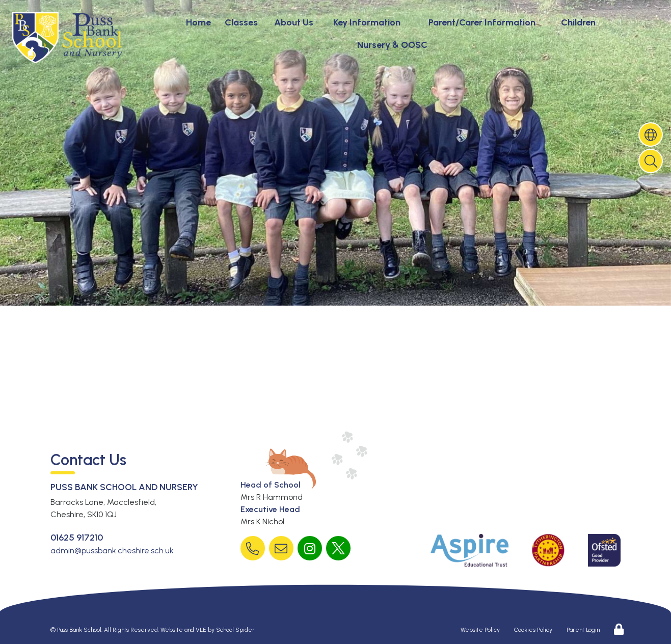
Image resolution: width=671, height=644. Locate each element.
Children (578, 22)
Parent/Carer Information (482, 22)
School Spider (235, 630)
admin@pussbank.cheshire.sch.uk (112, 551)
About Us (294, 22)
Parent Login (583, 630)
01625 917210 (77, 538)
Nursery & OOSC (392, 45)
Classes (241, 22)
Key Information (367, 22)
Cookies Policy (533, 630)
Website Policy (480, 630)
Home (198, 22)
